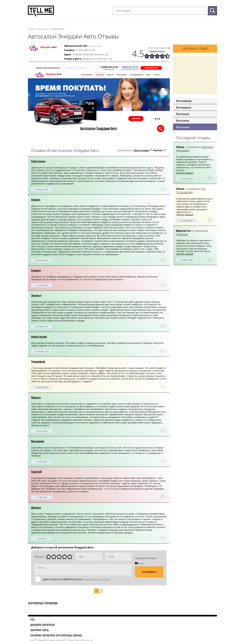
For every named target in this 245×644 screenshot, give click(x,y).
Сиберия (182, 234)
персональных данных (97, 579)
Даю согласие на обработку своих (77, 579)
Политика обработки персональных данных (56, 635)
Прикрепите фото (146, 558)
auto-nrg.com (95, 46)
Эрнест (36, 295)
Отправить (149, 572)
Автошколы (183, 120)
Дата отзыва (141, 150)
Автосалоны (183, 127)
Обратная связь (40, 630)
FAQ (32, 619)
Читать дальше (185, 173)
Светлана (38, 161)
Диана (36, 508)
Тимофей (38, 362)
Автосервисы (184, 107)
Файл (142, 563)
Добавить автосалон (43, 625)
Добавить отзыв (195, 49)
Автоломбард (184, 101)
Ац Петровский (191, 190)
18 (169, 48)
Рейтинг (158, 150)
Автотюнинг (183, 114)
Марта (36, 397)
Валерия (38, 441)
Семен (36, 270)
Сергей (36, 472)
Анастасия (39, 337)
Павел (36, 200)
